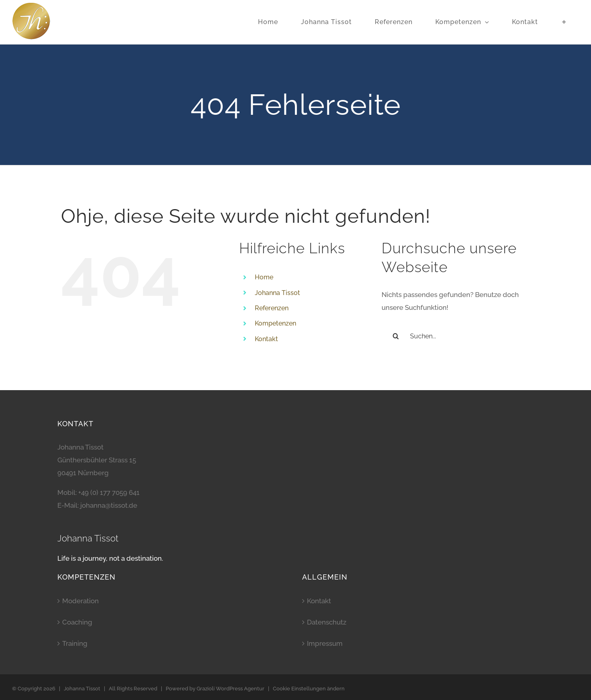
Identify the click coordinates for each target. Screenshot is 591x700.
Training (75, 643)
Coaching (77, 622)
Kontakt (266, 339)
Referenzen (272, 308)
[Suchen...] (456, 336)
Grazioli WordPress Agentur (231, 689)
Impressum (325, 643)
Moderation (80, 601)
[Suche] (396, 336)
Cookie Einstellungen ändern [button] (309, 689)
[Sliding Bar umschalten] (564, 22)
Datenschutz (327, 622)
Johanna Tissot (277, 293)
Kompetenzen (275, 323)
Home (264, 277)
